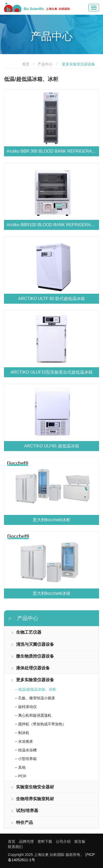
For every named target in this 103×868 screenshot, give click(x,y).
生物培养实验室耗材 (32, 799)
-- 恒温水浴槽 (26, 750)
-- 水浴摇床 (24, 741)
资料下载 (45, 841)
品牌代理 (26, 841)
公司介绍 (63, 841)
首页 (26, 64)
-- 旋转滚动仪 (26, 707)
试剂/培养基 (24, 811)
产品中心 (45, 64)
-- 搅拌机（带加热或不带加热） (40, 724)
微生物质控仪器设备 (32, 656)
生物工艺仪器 (26, 632)
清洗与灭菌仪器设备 (32, 644)
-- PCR (20, 776)
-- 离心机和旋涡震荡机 (33, 715)
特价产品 (22, 822)
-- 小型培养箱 (26, 759)
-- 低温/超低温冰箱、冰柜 (35, 689)
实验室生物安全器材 (32, 787)
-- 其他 (20, 767)
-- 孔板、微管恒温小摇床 (35, 698)
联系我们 (15, 847)
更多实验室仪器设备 (32, 680)
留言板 (80, 841)
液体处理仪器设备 (30, 668)
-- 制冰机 (22, 733)
